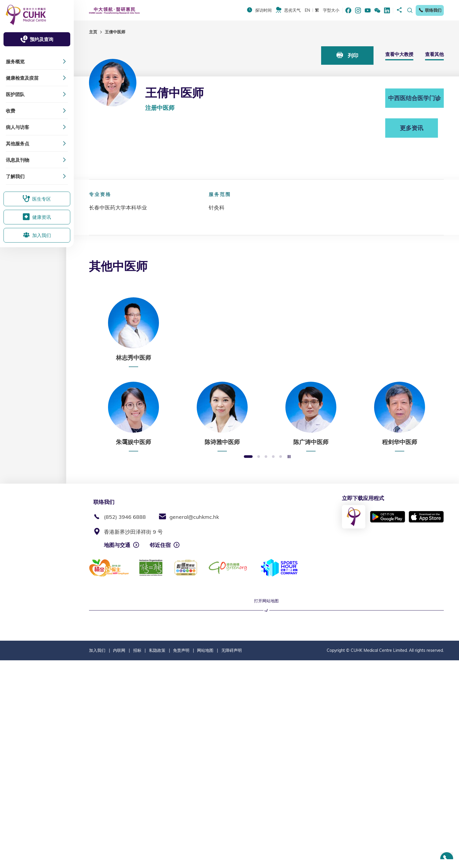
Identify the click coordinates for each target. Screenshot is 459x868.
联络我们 (430, 10)
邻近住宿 (160, 545)
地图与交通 (117, 545)
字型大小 (331, 10)
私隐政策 (157, 858)
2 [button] (259, 457)
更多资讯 (412, 128)
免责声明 (181, 858)
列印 (347, 55)
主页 (93, 32)
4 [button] (273, 457)
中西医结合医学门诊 (415, 98)
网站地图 (205, 858)
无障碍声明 (232, 858)
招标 (137, 858)
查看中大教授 (399, 54)
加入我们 (97, 858)
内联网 (119, 858)
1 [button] (248, 457)
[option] (133, 332)
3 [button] (266, 457)
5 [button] (281, 457)
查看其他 (434, 54)
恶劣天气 (293, 10)
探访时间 (264, 10)
